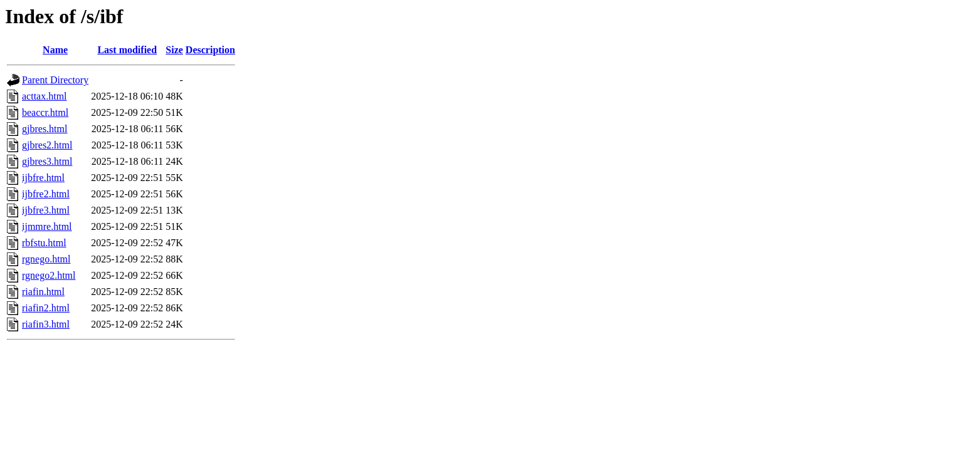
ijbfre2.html (46, 194)
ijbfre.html (43, 178)
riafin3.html (46, 324)
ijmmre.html (47, 226)
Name (55, 50)
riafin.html (43, 292)
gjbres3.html (47, 161)
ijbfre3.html (46, 210)
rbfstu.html (44, 243)
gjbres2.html (47, 145)
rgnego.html (46, 259)
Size (174, 50)
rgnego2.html (49, 275)
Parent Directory (55, 80)
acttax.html (45, 96)
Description (210, 50)
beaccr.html (45, 112)
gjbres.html (45, 129)
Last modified (127, 50)
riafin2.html (46, 308)
